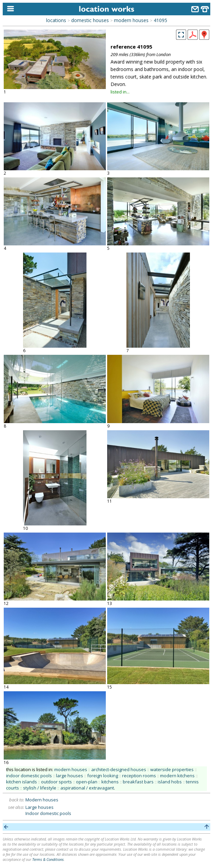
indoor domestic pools (29, 776)
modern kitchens (177, 776)
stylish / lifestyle (40, 788)
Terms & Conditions (48, 859)
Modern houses (42, 800)
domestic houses (90, 20)
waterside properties (172, 769)
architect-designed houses (119, 769)
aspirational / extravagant (87, 788)
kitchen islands (22, 782)
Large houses (40, 807)
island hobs (170, 782)
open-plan (87, 782)
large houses (70, 776)
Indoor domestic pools (48, 813)
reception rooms (139, 776)
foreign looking (103, 776)
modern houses (131, 20)
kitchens (110, 782)
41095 (160, 20)
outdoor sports (56, 782)
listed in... (120, 92)
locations (56, 20)
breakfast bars (138, 782)
